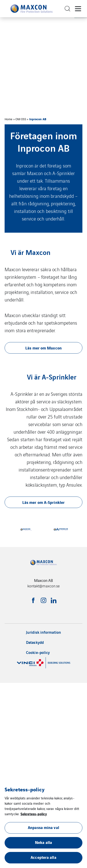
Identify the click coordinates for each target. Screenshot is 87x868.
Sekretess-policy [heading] (25, 789)
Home (9, 119)
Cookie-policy (38, 652)
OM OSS (21, 119)
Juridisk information (43, 632)
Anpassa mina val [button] (43, 827)
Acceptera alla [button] (43, 857)
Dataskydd (35, 642)
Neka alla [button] (43, 842)
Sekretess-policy (34, 814)
